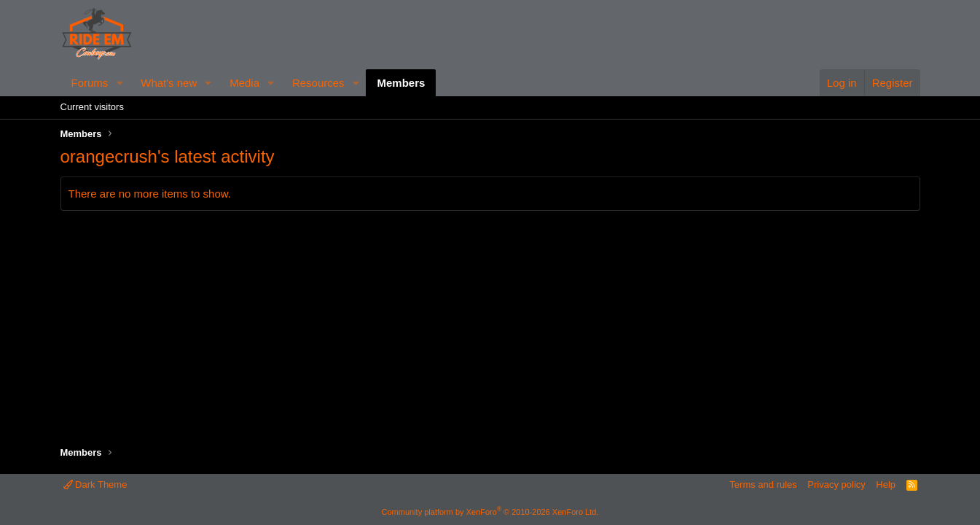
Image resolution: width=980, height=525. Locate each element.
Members (401, 83)
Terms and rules (763, 485)
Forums (90, 83)
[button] (119, 83)
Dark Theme (95, 485)
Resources (318, 83)
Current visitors (92, 107)
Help (886, 485)
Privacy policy (836, 485)
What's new (169, 83)
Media (244, 83)
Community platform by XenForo (490, 512)
